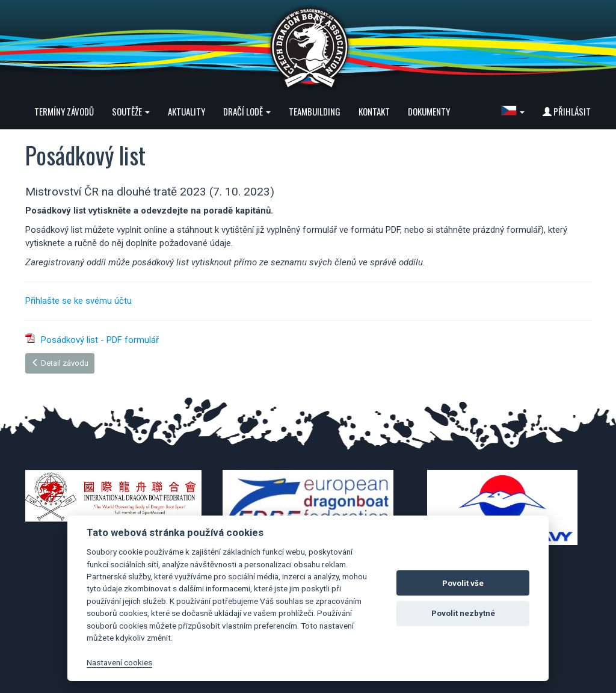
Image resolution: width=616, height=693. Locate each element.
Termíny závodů (64, 111)
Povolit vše (463, 583)
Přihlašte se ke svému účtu (79, 301)
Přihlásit (567, 111)
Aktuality (186, 111)
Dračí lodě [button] (247, 111)
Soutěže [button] (131, 111)
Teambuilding (315, 111)
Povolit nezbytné (463, 613)
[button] (513, 111)
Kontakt (374, 111)
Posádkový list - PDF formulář (100, 340)
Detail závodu (60, 363)
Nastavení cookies (119, 662)
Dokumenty (429, 111)
